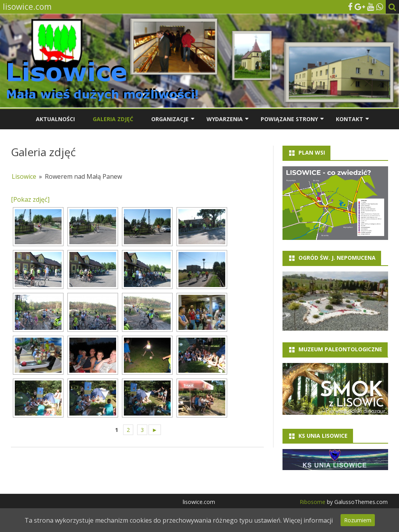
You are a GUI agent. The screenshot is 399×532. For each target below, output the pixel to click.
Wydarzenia (225, 119)
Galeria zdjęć (113, 119)
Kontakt (350, 119)
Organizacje (170, 119)
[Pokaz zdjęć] (30, 199)
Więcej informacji (308, 520)
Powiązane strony (289, 119)
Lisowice (24, 176)
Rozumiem (358, 520)
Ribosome (312, 502)
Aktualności (55, 119)
